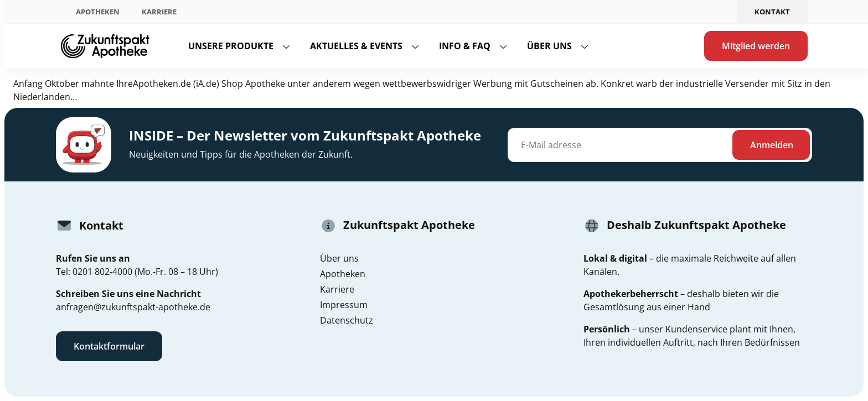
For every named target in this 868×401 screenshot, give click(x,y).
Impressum (344, 305)
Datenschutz (347, 320)
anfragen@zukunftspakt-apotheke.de (133, 307)
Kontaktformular (109, 346)
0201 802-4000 (102, 272)
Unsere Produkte (231, 46)
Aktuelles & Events (356, 46)
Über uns (549, 46)
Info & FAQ (465, 46)
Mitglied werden (756, 46)
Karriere (159, 12)
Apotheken (98, 12)
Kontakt (772, 12)
